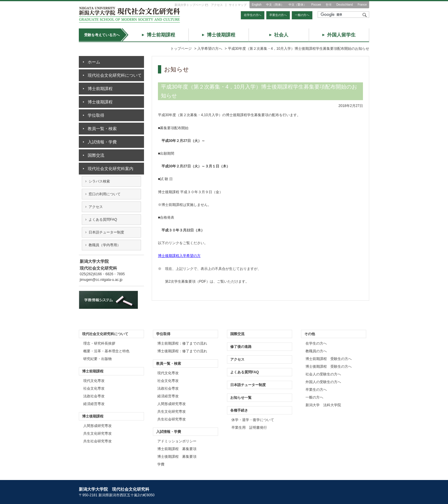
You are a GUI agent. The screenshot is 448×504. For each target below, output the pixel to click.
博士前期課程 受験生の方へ (329, 359)
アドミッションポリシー (177, 441)
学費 (161, 464)
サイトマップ (238, 5)
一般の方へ (302, 15)
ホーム (94, 62)
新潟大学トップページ (189, 5)
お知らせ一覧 (241, 398)
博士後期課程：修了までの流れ (182, 351)
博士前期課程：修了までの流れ (182, 343)
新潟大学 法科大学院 (323, 405)
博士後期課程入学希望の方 (179, 256)
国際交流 (96, 155)
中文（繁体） (297, 5)
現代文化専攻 (94, 381)
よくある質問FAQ (103, 220)
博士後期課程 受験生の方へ (329, 367)
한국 (329, 5)
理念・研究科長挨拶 (99, 343)
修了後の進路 (241, 347)
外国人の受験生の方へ (323, 382)
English (257, 5)
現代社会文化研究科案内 (111, 169)
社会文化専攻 (94, 388)
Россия (316, 5)
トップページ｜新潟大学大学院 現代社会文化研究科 (129, 15)
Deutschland (345, 5)
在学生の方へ (253, 15)
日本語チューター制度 (106, 232)
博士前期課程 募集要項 (177, 449)
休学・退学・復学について (253, 420)
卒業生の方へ (278, 15)
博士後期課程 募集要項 (177, 457)
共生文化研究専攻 (97, 433)
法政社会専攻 (94, 396)
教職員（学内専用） (105, 245)
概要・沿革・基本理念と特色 (106, 351)
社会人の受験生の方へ (323, 374)
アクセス (217, 5)
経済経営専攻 (94, 404)
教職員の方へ (316, 351)
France (362, 5)
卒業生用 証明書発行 (249, 428)
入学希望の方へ (210, 49)
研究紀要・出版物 (97, 359)
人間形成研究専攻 (97, 426)
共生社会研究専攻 (97, 441)
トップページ (181, 49)
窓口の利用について (105, 194)
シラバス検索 (99, 181)
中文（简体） (275, 5)
